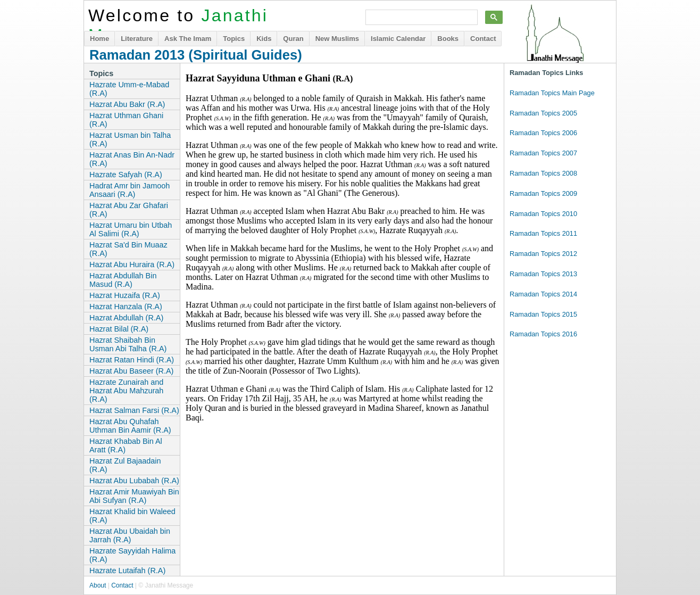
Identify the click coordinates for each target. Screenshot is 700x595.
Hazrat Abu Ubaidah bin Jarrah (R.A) (130, 535)
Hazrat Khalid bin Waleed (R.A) (132, 516)
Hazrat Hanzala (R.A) (126, 307)
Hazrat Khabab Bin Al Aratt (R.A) (126, 445)
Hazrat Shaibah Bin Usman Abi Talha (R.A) (128, 344)
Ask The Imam (188, 39)
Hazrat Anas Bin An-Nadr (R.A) (132, 159)
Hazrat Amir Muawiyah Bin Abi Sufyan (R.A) (134, 496)
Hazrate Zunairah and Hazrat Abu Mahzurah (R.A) (126, 391)
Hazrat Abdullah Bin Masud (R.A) (123, 280)
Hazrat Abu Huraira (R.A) (132, 265)
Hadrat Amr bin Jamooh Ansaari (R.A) (130, 190)
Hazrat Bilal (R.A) (119, 329)
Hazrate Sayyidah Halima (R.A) (132, 555)
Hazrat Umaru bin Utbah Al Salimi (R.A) (131, 229)
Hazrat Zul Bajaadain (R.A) (125, 465)
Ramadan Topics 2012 (543, 254)
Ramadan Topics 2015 (543, 314)
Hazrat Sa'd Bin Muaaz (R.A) (128, 249)
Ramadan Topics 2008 (543, 173)
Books (448, 39)
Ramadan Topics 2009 (543, 193)
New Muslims (337, 39)
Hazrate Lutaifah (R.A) (127, 571)
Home (99, 39)
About (98, 585)
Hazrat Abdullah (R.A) (126, 318)
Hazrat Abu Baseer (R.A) (131, 371)
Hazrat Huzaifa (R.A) (125, 295)
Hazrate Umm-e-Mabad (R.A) (129, 89)
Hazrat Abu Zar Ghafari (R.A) (129, 210)
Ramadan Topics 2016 (543, 334)
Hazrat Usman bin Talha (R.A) (130, 139)
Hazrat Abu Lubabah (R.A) (134, 481)
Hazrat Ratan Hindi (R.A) (132, 360)
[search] (420, 18)
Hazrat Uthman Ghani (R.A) (126, 120)
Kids (264, 39)
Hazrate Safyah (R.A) (126, 175)
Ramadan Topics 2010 (543, 214)
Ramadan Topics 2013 (543, 274)
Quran (293, 39)
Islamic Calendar (398, 39)
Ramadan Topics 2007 (543, 153)
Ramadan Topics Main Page (552, 93)
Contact (483, 39)
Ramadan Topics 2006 (543, 133)
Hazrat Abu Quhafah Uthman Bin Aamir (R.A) (130, 426)
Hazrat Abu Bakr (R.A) (127, 104)
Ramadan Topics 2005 (543, 113)
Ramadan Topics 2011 (543, 233)
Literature (137, 39)
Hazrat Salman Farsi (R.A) (134, 410)
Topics (234, 39)
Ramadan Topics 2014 (543, 294)
